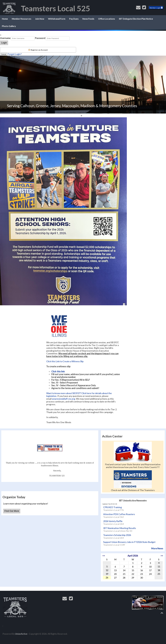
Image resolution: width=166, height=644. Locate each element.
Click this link (58, 371)
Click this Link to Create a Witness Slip (65, 361)
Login (4, 43)
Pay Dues (74, 19)
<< (104, 556)
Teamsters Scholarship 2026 (117, 535)
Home (5, 19)
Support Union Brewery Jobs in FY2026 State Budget (129, 542)
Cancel (4, 54)
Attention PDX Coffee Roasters (119, 514)
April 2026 (133, 556)
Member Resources (21, 19)
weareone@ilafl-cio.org (63, 399)
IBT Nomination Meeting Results (120, 528)
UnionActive (21, 634)
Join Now (40, 19)
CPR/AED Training (112, 507)
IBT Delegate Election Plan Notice (136, 19)
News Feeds (88, 19)
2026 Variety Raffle (113, 521)
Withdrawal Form (57, 19)
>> (162, 556)
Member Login (156, 8)
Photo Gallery (9, 26)
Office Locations (107, 19)
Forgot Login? (15, 54)
